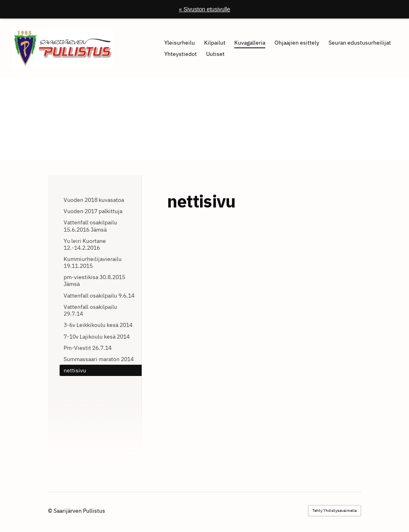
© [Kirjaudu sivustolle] (51, 510)
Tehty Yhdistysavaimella (335, 510)
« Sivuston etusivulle (204, 9)
